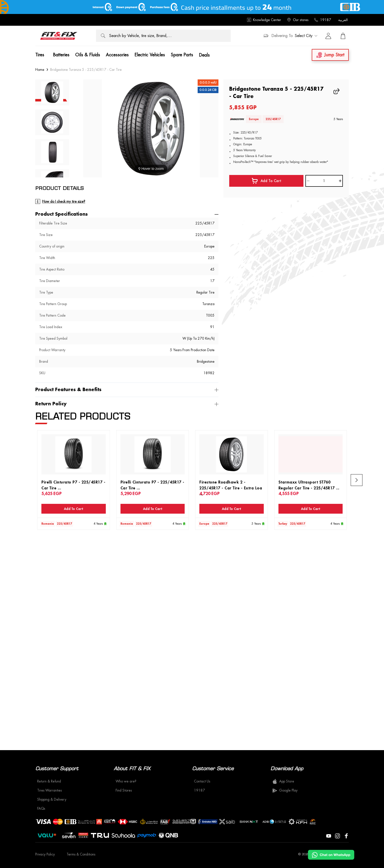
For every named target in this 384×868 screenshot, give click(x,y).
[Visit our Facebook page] (346, 835)
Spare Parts (182, 55)
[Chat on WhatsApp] (331, 855)
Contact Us (202, 781)
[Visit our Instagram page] (337, 835)
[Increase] (340, 181)
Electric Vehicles (150, 55)
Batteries (61, 55)
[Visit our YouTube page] (329, 835)
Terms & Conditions (81, 854)
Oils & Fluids (88, 55)
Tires (40, 55)
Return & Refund (49, 781)
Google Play (285, 791)
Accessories (117, 55)
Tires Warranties (49, 790)
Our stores (298, 20)
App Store (283, 781)
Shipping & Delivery (52, 799)
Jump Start (330, 55)
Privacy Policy (45, 854)
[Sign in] (328, 36)
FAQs (41, 808)
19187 (323, 20)
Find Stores (124, 790)
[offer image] (192, 7)
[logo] (59, 36)
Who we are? (126, 781)
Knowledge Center (264, 20)
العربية (343, 20)
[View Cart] (343, 36)
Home (40, 70)
